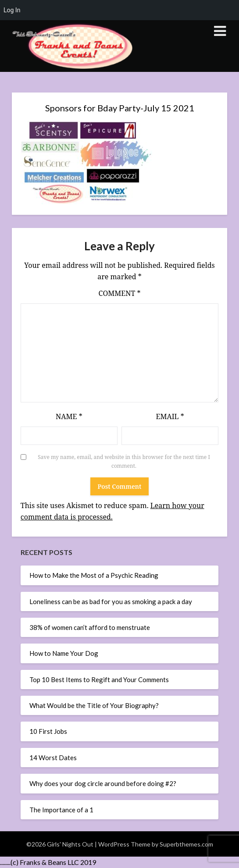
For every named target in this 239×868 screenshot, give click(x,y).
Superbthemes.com (186, 844)
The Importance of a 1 (61, 810)
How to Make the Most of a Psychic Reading (94, 575)
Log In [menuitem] (12, 10)
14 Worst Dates (53, 758)
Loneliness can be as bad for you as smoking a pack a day (111, 601)
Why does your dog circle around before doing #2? (103, 783)
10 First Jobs (48, 731)
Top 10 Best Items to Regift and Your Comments (99, 679)
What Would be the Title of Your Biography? (94, 705)
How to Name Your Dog (64, 653)
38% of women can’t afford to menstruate (90, 627)
